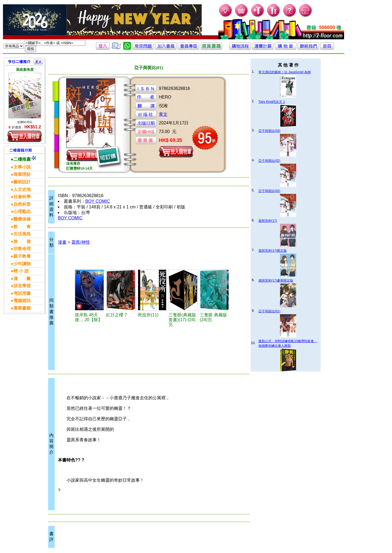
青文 (163, 114)
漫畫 (62, 242)
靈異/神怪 (80, 242)
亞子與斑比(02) (269, 161)
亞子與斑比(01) (269, 311)
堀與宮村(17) (268, 221)
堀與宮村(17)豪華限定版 (276, 281)
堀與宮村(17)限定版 (273, 251)
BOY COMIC (98, 201)
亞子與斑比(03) (269, 131)
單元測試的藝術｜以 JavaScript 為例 (285, 72)
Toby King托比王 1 (272, 102)
